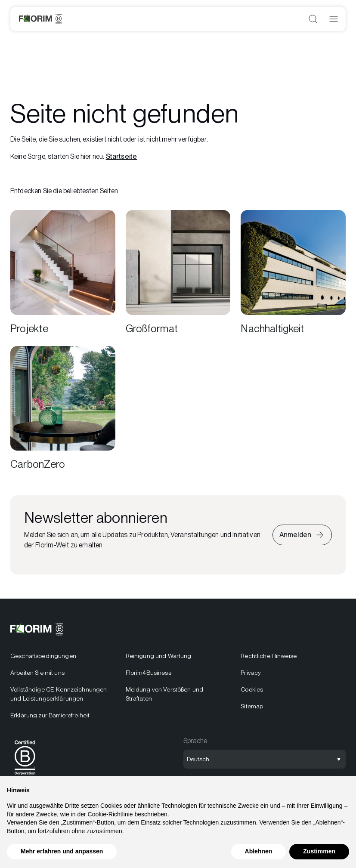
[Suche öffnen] (313, 19)
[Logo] (40, 19)
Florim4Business (149, 673)
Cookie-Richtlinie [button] (110, 814)
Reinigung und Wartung (159, 656)
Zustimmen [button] (319, 851)
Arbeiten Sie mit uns (37, 673)
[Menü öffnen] (334, 19)
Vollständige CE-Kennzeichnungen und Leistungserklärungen (59, 694)
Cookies (252, 689)
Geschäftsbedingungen (43, 656)
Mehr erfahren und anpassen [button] (62, 851)
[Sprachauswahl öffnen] (265, 759)
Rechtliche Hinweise (269, 656)
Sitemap (252, 706)
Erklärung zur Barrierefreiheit (50, 715)
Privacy (251, 673)
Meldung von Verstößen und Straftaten (165, 694)
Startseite (122, 156)
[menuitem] (63, 686)
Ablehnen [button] (259, 851)
